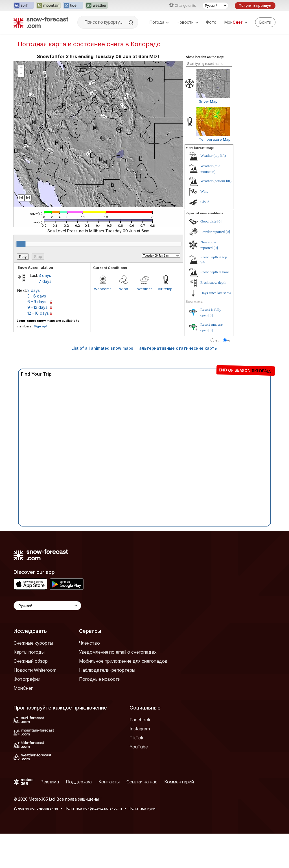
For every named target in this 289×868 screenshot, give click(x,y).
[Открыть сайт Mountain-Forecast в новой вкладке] (48, 6)
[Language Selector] (47, 606)
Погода (159, 22)
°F (229, 341)
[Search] (132, 23)
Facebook (140, 720)
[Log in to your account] (265, 22)
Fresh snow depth (213, 282)
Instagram (140, 729)
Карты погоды (29, 652)
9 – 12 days (37, 307)
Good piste (208, 221)
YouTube (139, 747)
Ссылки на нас (142, 782)
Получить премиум (255, 5)
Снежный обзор (31, 661)
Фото (211, 22)
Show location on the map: (205, 57)
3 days (45, 275)
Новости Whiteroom (35, 670)
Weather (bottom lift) (216, 181)
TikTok (136, 738)
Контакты (109, 782)
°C (217, 341)
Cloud (205, 202)
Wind (124, 289)
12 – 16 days (38, 313)
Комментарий (179, 782)
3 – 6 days (37, 296)
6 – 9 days (37, 302)
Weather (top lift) (213, 156)
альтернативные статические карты (178, 348)
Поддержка (79, 782)
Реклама (50, 782)
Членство (89, 643)
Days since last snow (216, 293)
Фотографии (27, 679)
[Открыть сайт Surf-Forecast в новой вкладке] (24, 6)
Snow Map (208, 101)
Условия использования (36, 808)
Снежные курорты (33, 643)
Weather (145, 289)
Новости (187, 22)
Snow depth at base (215, 272)
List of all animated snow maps (102, 348)
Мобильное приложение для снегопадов (123, 661)
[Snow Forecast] (41, 22)
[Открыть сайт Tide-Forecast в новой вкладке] (73, 6)
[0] (219, 221)
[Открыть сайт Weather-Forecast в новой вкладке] (97, 6)
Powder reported (213, 232)
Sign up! (40, 326)
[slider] (21, 244)
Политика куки (142, 808)
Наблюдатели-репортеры (107, 670)
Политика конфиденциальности (93, 808)
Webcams (103, 289)
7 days (45, 281)
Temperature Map (215, 139)
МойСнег (23, 688)
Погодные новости (100, 679)
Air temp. (166, 289)
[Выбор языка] (215, 6)
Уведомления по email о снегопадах (118, 652)
